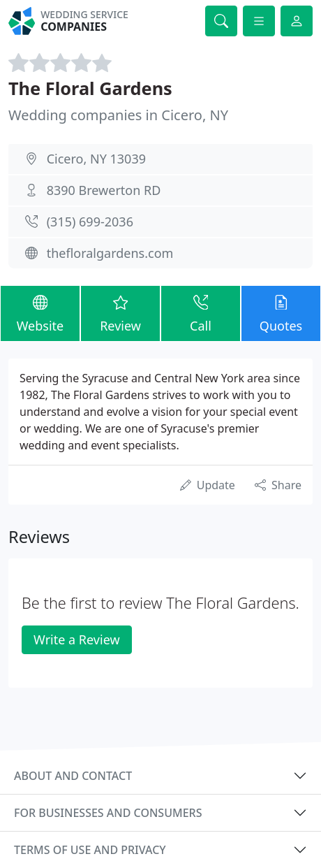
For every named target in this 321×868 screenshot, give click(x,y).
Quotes (281, 313)
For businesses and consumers (108, 813)
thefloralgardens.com (110, 253)
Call (201, 313)
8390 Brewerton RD (104, 190)
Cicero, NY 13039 (96, 159)
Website (40, 313)
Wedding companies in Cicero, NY (118, 115)
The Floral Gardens (90, 88)
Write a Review (76, 639)
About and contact (73, 776)
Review (120, 313)
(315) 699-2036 (90, 222)
